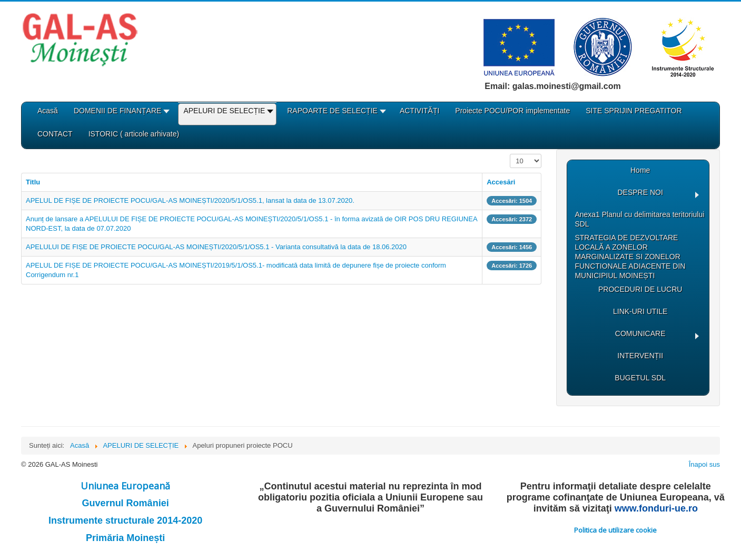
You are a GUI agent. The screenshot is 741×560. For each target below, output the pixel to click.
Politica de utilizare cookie (615, 530)
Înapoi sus (704, 464)
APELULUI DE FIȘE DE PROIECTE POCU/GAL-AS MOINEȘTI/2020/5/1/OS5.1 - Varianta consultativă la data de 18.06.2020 (216, 247)
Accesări (501, 182)
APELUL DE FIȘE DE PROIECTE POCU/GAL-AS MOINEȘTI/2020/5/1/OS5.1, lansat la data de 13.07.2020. (190, 200)
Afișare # (510, 154)
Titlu (33, 182)
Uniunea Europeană (125, 486)
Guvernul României (126, 503)
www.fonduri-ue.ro (656, 508)
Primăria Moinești (125, 538)
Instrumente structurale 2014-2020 (125, 520)
